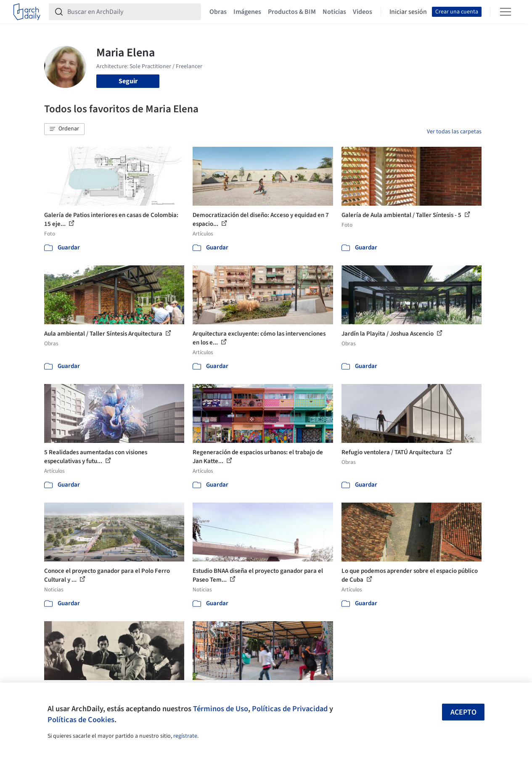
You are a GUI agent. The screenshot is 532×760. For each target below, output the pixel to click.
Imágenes (247, 12)
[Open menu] (506, 12)
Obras (218, 12)
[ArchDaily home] (27, 12)
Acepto (463, 712)
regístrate (185, 736)
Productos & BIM (292, 12)
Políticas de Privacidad (290, 709)
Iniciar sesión (408, 12)
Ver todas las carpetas (454, 132)
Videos (363, 12)
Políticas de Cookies (81, 720)
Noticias (334, 12)
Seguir (128, 81)
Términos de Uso (221, 709)
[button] (64, 129)
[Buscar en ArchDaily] (132, 12)
